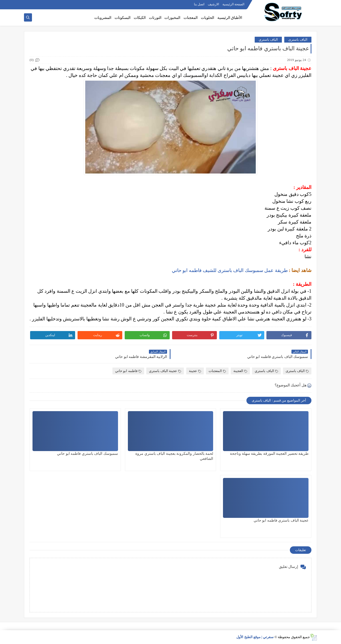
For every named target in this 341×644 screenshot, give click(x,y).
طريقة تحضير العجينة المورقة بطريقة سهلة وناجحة (269, 454)
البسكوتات (123, 18)
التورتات (155, 18)
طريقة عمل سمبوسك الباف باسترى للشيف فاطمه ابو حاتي (230, 270)
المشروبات (103, 18)
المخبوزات (172, 18)
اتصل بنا (199, 4)
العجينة (240, 371)
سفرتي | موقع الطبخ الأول (255, 637)
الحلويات (208, 18)
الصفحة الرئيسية (233, 4)
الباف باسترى (298, 40)
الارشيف (213, 4)
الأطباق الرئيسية (230, 18)
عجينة (195, 371)
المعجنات (191, 18)
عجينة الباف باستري (165, 371)
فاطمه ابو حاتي (128, 371)
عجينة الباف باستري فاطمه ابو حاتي (281, 520)
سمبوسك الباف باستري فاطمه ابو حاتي (88, 454)
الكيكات (140, 18)
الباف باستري (268, 40)
